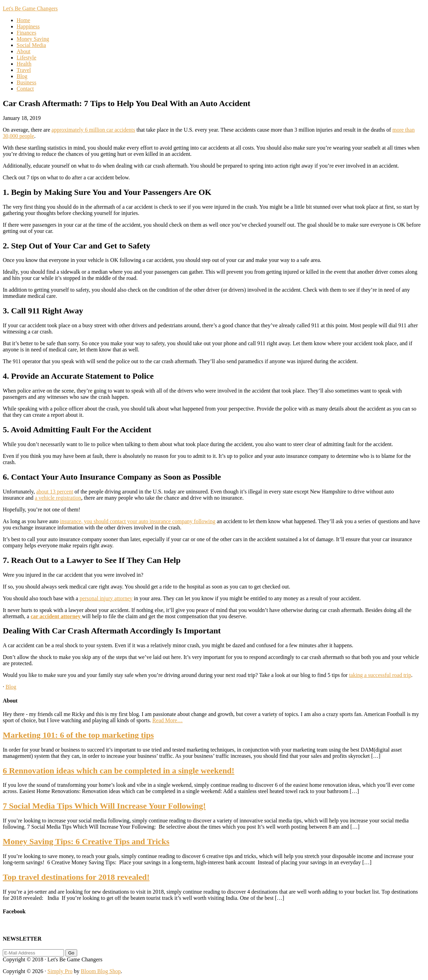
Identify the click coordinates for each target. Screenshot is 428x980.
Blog (11, 687)
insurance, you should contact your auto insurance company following (138, 521)
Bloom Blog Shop (101, 971)
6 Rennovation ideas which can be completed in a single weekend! (119, 771)
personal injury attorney (106, 598)
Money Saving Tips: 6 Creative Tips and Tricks (86, 841)
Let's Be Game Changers (30, 8)
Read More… (167, 720)
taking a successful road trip (380, 675)
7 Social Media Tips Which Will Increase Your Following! (104, 806)
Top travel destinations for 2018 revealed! (76, 877)
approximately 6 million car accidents (93, 130)
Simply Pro (60, 971)
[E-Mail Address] (33, 953)
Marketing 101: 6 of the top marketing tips (78, 735)
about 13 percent (55, 492)
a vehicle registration (58, 498)
